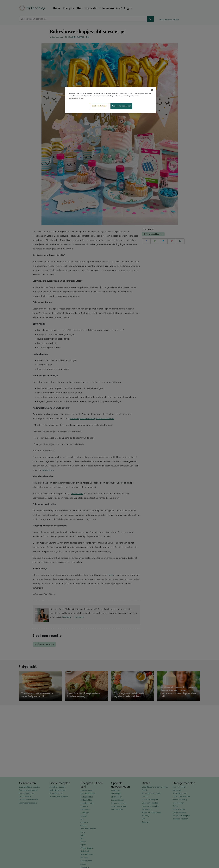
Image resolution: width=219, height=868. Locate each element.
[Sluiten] (152, 90)
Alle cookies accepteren (121, 106)
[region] (110, 100)
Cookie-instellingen (99, 106)
